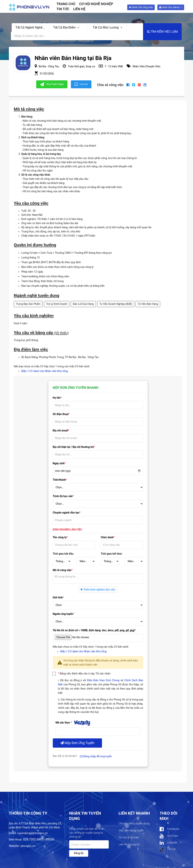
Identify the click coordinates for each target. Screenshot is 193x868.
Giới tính (58, 597)
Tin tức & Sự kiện (129, 837)
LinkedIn (169, 843)
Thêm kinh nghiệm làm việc (98, 590)
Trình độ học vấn (63, 496)
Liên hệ (79, 9)
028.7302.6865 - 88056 (39, 839)
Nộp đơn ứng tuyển (77, 743)
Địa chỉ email (60, 431)
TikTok (168, 850)
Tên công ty (60, 537)
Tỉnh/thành (59, 480)
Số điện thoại (61, 414)
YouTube (169, 836)
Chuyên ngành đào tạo (66, 513)
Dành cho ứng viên (141, 7)
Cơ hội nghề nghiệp (96, 4)
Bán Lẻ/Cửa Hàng (83, 304)
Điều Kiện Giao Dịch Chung (103, 680)
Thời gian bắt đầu (63, 554)
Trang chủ (66, 4)
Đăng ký (79, 853)
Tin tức (63, 9)
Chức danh (107, 537)
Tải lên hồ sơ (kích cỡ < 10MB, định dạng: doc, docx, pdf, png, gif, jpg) (94, 630)
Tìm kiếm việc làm (162, 32)
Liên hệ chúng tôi (129, 844)
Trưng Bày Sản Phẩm (28, 304)
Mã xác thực (63, 723)
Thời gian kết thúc (111, 554)
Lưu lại (81, 84)
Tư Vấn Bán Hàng (148, 304)
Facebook (169, 829)
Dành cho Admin (170, 7)
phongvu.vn (28, 846)
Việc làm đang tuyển (131, 830)
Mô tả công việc (62, 570)
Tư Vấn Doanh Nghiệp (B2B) (116, 304)
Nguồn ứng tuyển (63, 614)
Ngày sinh (59, 463)
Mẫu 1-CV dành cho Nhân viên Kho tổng (45, 371)
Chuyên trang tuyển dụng (134, 823)
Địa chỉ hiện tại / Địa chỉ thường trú (73, 447)
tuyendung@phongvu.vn (33, 833)
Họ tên (57, 398)
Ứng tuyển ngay (52, 84)
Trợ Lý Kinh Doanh (57, 304)
